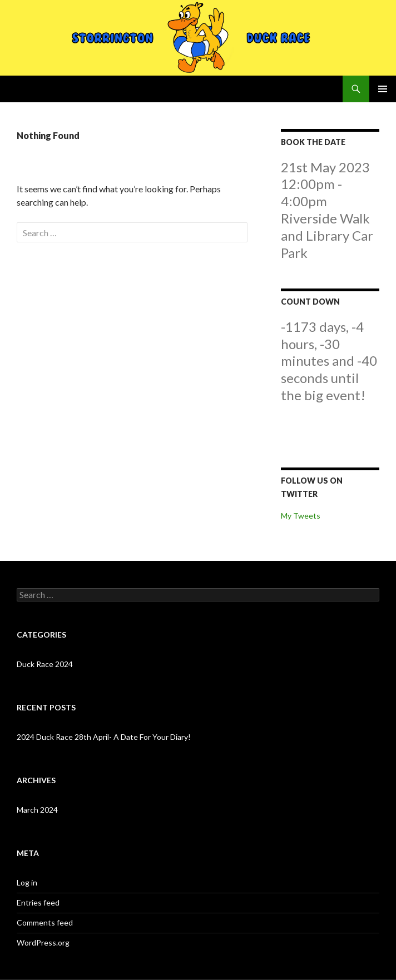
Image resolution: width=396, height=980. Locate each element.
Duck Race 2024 (45, 664)
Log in (27, 882)
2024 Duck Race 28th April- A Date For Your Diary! (104, 737)
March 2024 (37, 810)
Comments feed (45, 922)
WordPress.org (43, 942)
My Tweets (301, 516)
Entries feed (38, 902)
